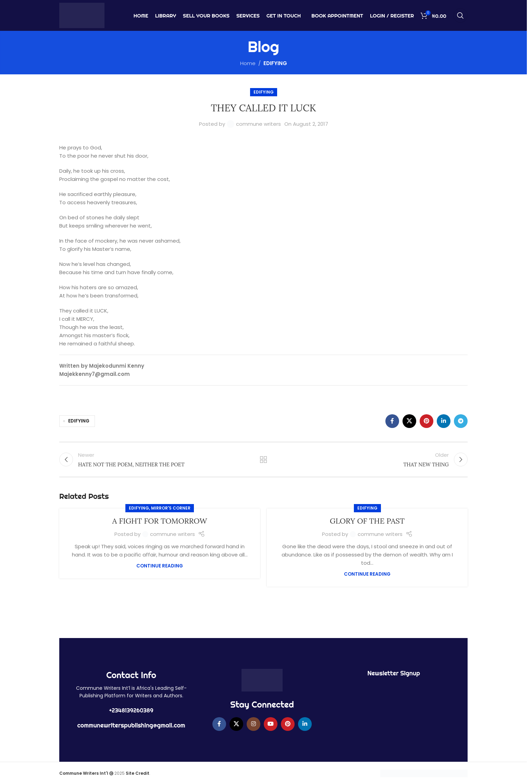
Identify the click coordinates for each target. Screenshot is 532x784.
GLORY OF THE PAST (367, 521)
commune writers (258, 124)
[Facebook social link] (392, 421)
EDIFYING (275, 63)
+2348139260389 (131, 710)
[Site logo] (82, 15)
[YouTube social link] (271, 724)
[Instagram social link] (253, 724)
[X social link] (409, 421)
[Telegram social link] (461, 421)
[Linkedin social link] (444, 421)
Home (248, 63)
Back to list (264, 460)
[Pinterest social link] (426, 421)
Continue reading (160, 566)
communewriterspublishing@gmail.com (131, 725)
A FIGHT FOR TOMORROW (160, 521)
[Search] (460, 15)
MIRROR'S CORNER (171, 508)
